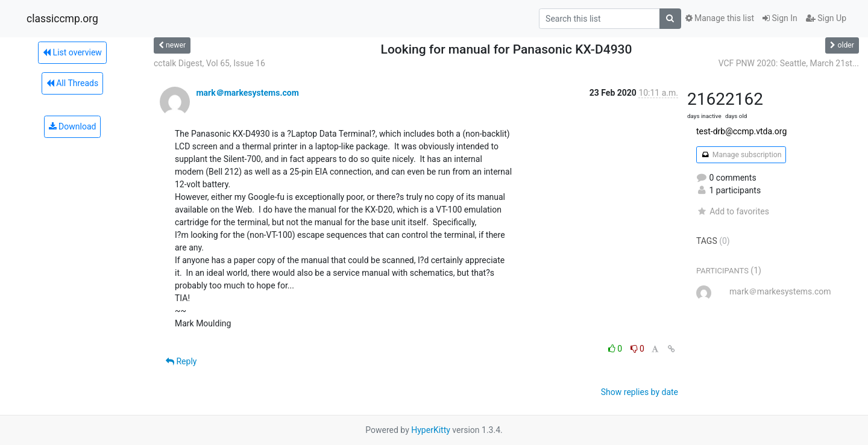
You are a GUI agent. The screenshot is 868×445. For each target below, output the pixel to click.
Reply (181, 361)
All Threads (72, 83)
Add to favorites (733, 211)
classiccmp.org (62, 19)
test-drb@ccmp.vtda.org (741, 131)
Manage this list (720, 18)
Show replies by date (640, 392)
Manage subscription (741, 155)
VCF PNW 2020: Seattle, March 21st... (789, 63)
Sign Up (826, 18)
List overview (72, 52)
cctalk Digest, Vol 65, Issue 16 (209, 63)
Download (73, 126)
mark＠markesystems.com (247, 93)
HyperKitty (431, 430)
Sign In (780, 18)
